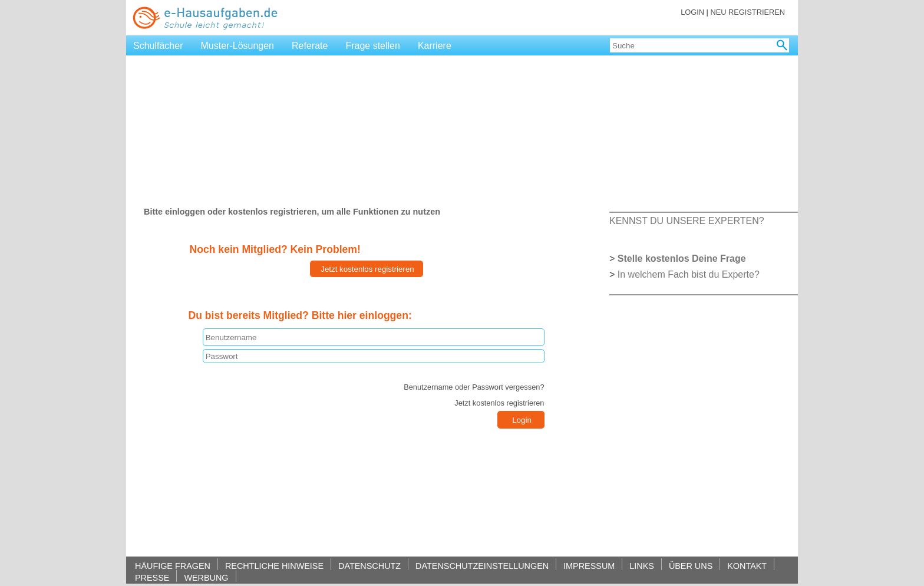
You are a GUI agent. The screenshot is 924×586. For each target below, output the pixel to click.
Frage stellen (373, 46)
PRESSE (152, 577)
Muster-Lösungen (238, 46)
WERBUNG (206, 577)
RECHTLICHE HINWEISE (274, 566)
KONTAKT (747, 566)
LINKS (642, 566)
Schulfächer (158, 46)
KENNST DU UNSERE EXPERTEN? (687, 221)
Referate (310, 46)
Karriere (435, 46)
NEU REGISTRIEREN (748, 12)
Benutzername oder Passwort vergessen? (474, 387)
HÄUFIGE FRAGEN (173, 566)
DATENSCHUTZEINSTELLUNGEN (482, 566)
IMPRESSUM (589, 566)
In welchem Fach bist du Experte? (689, 274)
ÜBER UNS (691, 566)
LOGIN (692, 12)
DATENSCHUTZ (369, 566)
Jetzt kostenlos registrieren (499, 403)
